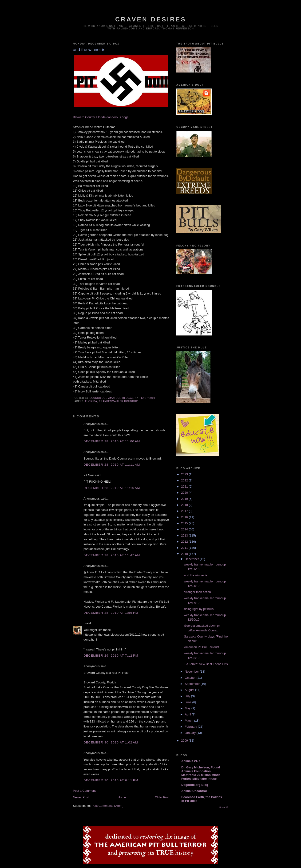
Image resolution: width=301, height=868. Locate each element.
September (193, 684)
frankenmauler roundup (119, 401)
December (192, 559)
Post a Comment (84, 791)
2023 (185, 474)
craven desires (151, 19)
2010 (185, 554)
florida (91, 401)
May (188, 708)
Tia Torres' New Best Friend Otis (206, 664)
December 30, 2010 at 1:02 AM (111, 742)
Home (122, 797)
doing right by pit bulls (199, 609)
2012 (185, 542)
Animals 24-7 (191, 761)
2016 (185, 517)
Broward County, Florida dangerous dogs (101, 117)
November (192, 672)
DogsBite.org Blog (195, 785)
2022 (185, 480)
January (191, 733)
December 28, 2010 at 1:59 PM (111, 613)
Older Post (162, 797)
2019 (185, 499)
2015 (185, 523)
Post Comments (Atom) (108, 806)
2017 (185, 511)
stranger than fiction (197, 592)
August (190, 690)
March (190, 721)
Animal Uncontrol (194, 791)
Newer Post (81, 797)
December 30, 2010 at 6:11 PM (111, 780)
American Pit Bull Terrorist (201, 647)
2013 (185, 535)
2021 (185, 486)
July (188, 696)
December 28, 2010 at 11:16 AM (112, 488)
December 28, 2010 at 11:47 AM (112, 555)
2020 (185, 493)
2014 (185, 529)
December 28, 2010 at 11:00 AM (112, 441)
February (191, 727)
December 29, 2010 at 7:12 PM (111, 656)
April (188, 714)
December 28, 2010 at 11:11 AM (112, 465)
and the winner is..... (198, 575)
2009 (185, 741)
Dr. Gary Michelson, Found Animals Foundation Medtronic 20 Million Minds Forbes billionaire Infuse (201, 773)
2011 (185, 548)
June (189, 702)
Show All (224, 807)
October (191, 678)
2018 (185, 505)
